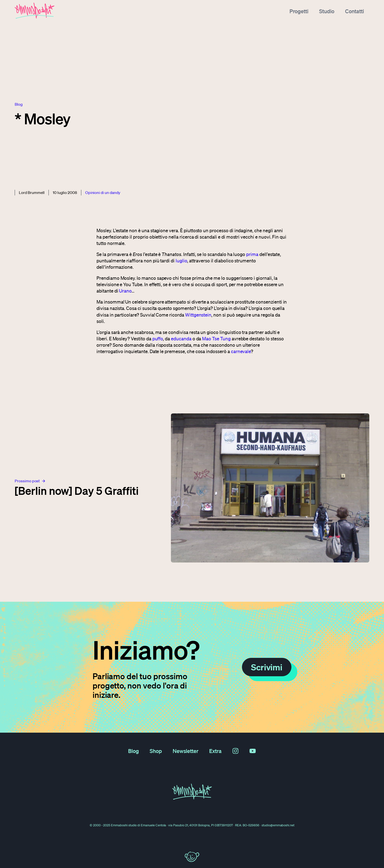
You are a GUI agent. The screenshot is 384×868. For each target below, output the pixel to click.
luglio (181, 261)
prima (252, 254)
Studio (327, 11)
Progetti (299, 11)
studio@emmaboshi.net (278, 825)
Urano (125, 291)
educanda (181, 339)
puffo (158, 339)
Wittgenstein (198, 315)
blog (19, 104)
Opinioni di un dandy (103, 192)
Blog (133, 751)
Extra (215, 751)
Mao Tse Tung (216, 339)
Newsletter (186, 751)
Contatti (354, 11)
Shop (156, 751)
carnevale (241, 351)
